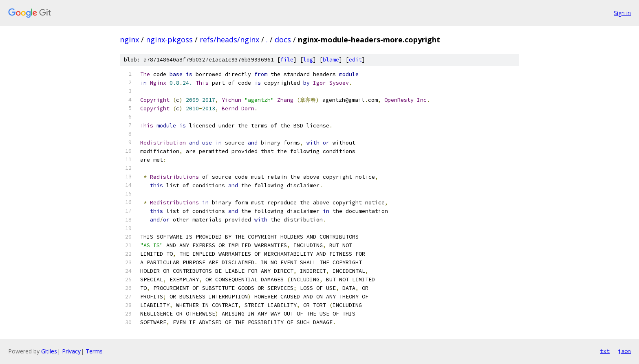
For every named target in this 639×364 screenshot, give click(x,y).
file (287, 60)
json (624, 351)
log (308, 60)
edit (355, 60)
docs (283, 39)
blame (331, 60)
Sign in (622, 13)
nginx (129, 39)
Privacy (71, 351)
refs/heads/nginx (229, 39)
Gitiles (49, 351)
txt (605, 351)
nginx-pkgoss (169, 39)
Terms (94, 351)
